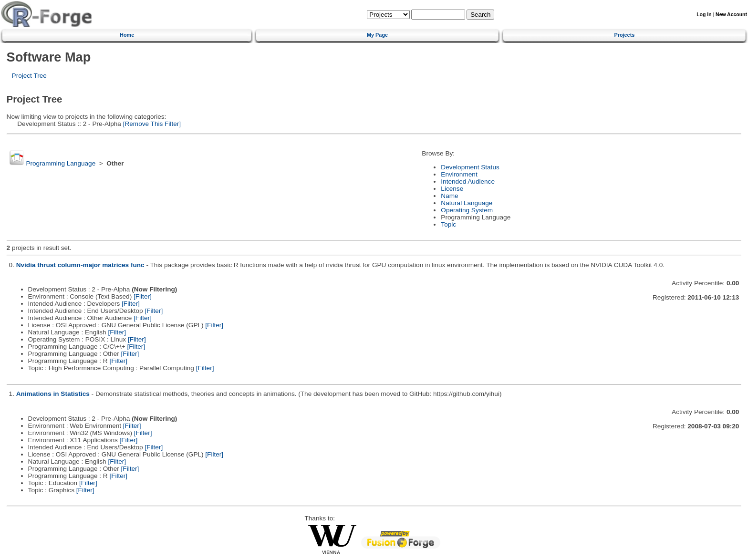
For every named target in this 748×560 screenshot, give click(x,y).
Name (449, 196)
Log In (704, 15)
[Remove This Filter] (151, 124)
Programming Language (61, 163)
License (452, 189)
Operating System (467, 210)
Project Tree (29, 76)
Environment (459, 174)
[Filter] (143, 296)
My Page (377, 35)
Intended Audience (468, 181)
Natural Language (467, 203)
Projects (624, 35)
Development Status (470, 167)
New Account (731, 15)
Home (127, 35)
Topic (448, 224)
